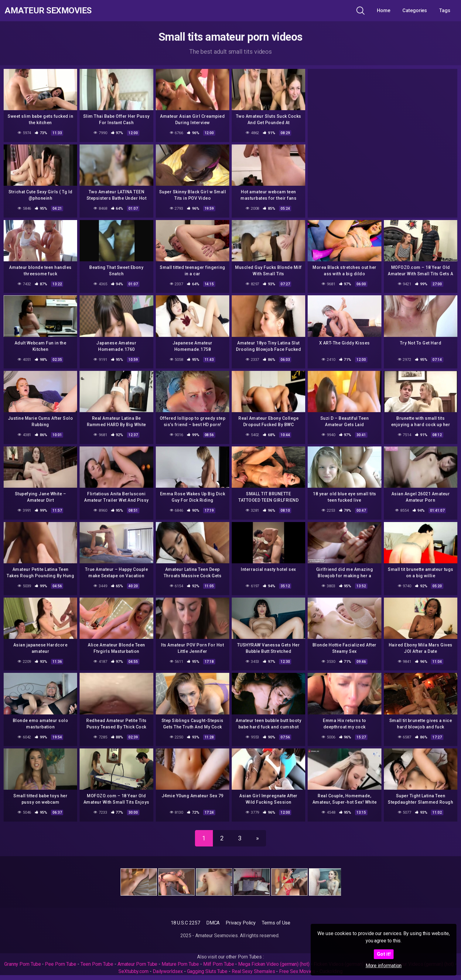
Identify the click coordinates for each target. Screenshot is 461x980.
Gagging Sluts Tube (207, 971)
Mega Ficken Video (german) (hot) (274, 964)
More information (384, 966)
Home (384, 10)
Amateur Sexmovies (48, 11)
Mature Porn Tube (180, 964)
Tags (445, 10)
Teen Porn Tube (97, 964)
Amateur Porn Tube (138, 964)
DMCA (213, 923)
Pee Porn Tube (61, 964)
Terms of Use (276, 923)
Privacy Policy (241, 923)
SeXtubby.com (134, 971)
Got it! (384, 954)
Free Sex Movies (297, 971)
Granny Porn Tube (23, 964)
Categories (415, 10)
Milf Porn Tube (219, 964)
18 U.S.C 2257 (185, 923)
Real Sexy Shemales (253, 971)
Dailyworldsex (168, 971)
